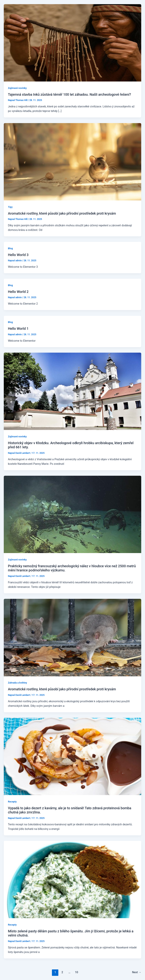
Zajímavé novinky (17, 88)
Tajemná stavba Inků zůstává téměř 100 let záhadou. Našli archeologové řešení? (69, 94)
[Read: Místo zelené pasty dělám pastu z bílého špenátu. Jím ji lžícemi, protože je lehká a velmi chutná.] (72, 879)
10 (77, 972)
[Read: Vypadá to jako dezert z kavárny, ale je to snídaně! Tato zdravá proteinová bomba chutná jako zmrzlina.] (72, 756)
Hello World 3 (18, 255)
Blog (10, 248)
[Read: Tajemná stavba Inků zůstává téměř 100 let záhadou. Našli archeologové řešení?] (72, 43)
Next (137, 972)
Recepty (12, 802)
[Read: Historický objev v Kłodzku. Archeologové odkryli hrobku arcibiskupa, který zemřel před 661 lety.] (72, 391)
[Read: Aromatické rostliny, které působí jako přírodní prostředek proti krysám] (72, 161)
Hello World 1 (18, 329)
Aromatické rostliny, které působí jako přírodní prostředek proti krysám (62, 213)
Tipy (10, 207)
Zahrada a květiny (17, 683)
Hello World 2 (18, 292)
